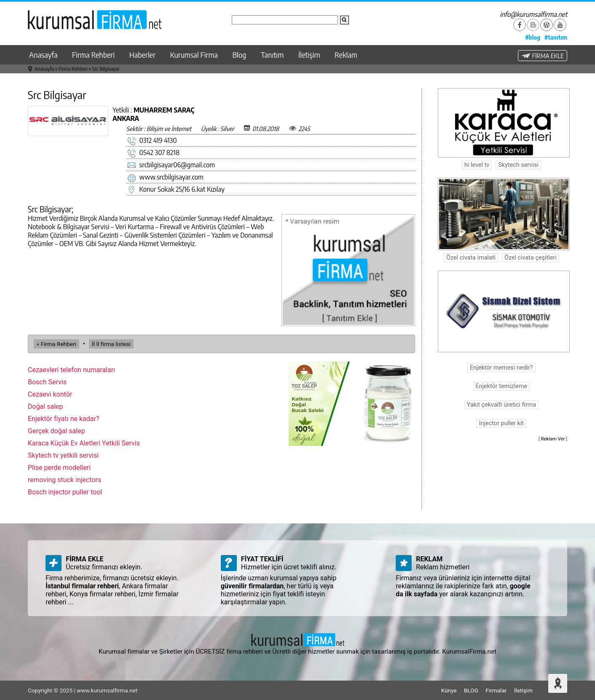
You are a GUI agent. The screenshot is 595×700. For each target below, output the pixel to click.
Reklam (346, 55)
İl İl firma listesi (111, 344)
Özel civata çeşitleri (531, 258)
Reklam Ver (553, 439)
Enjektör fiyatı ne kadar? (64, 419)
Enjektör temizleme (502, 386)
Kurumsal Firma (194, 55)
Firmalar (496, 690)
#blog (533, 37)
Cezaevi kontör (50, 394)
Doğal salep (46, 406)
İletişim (309, 55)
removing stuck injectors (64, 480)
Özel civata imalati (471, 258)
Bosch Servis (47, 382)
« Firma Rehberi (56, 344)
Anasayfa (43, 55)
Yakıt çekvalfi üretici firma (502, 405)
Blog (240, 55)
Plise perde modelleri (59, 468)
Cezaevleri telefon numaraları (71, 370)
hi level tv (477, 165)
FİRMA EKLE (543, 56)
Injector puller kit (501, 423)
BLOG (471, 690)
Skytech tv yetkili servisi (63, 455)
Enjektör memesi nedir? (501, 368)
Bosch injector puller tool (65, 492)
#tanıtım (556, 37)
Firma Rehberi (93, 55)
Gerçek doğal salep (56, 431)
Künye (449, 690)
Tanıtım (272, 55)
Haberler (142, 55)
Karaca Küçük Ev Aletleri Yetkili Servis (84, 443)
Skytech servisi (518, 165)
